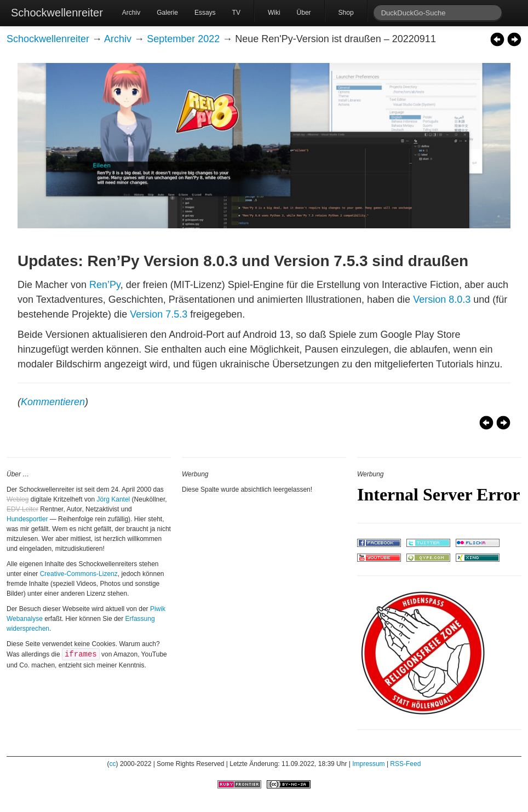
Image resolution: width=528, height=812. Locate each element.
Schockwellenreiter (57, 13)
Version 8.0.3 (442, 300)
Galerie (167, 13)
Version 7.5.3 (159, 314)
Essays (205, 13)
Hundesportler (27, 519)
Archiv (131, 13)
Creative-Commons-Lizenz (79, 574)
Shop (346, 13)
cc (113, 764)
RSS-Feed (405, 764)
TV (236, 13)
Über (304, 13)
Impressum (368, 764)
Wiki (274, 13)
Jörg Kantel (114, 499)
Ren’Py (105, 285)
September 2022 (183, 39)
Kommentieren (53, 402)
